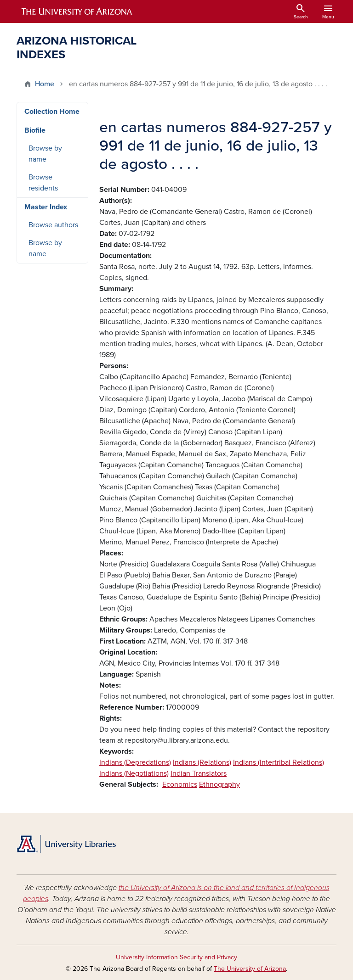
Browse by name (45, 154)
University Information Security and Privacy (176, 957)
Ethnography (219, 784)
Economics (180, 784)
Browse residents (43, 183)
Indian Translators (199, 773)
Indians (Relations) (202, 762)
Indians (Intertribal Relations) (279, 762)
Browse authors (53, 225)
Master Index (46, 207)
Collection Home (52, 112)
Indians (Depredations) (135, 762)
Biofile (35, 130)
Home (45, 84)
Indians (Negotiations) (134, 773)
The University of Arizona (250, 969)
